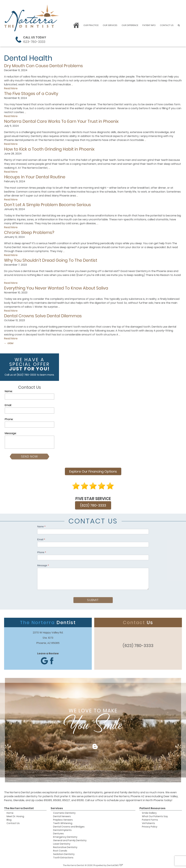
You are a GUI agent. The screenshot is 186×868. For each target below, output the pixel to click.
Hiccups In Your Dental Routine (35, 177)
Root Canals (60, 850)
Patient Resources (152, 807)
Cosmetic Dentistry (64, 812)
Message (43, 564)
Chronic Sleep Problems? (29, 233)
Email (41, 539)
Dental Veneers (62, 815)
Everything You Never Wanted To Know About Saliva (56, 288)
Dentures (58, 833)
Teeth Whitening (63, 822)
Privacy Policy (150, 826)
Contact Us (167, 25)
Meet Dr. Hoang (15, 815)
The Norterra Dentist (19, 807)
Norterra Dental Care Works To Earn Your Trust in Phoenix (61, 121)
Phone (42, 551)
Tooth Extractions (63, 857)
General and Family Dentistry (70, 839)
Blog (9, 819)
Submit (93, 599)
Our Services (110, 25)
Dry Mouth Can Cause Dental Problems (44, 66)
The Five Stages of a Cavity (31, 94)
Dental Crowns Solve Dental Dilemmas (43, 316)
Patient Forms (150, 819)
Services (57, 807)
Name (41, 525)
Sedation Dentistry (64, 853)
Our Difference (130, 25)
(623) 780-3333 (26, 375)
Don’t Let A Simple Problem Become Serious (48, 205)
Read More (11, 88)
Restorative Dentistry (65, 846)
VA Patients (148, 822)
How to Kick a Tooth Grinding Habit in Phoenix (49, 149)
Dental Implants (62, 829)
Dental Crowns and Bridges (69, 826)
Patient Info (149, 25)
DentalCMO (115, 864)
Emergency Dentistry (65, 836)
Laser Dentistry (62, 843)
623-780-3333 (34, 42)
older (9, 343)
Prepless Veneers (63, 819)
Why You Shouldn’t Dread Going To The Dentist (51, 260)
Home (10, 812)
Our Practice (91, 25)
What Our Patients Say (155, 815)
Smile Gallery (149, 812)
